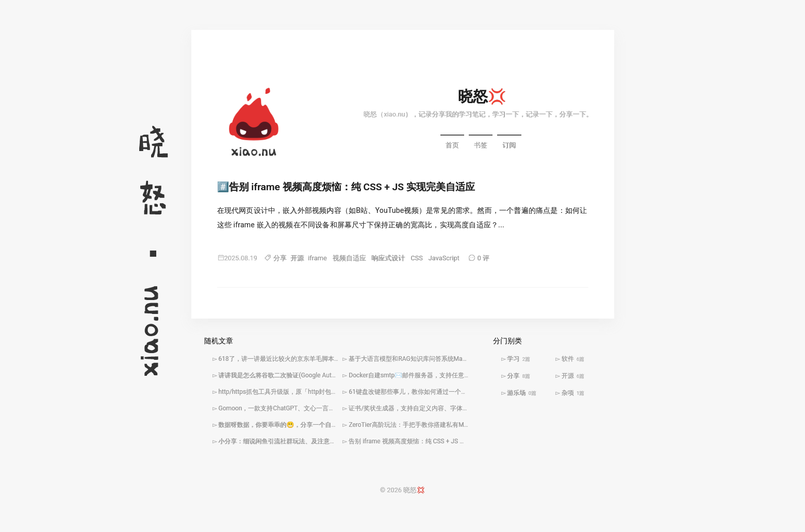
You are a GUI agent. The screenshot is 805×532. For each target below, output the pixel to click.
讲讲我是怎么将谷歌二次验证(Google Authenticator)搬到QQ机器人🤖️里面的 (323, 376)
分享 (280, 259)
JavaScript (444, 259)
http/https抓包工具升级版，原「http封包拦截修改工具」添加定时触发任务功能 (327, 392)
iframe (317, 259)
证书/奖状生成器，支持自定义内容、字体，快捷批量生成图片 (433, 409)
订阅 (509, 146)
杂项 (573, 393)
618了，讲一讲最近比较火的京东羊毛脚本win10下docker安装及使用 (312, 359)
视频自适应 (349, 259)
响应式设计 (388, 259)
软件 (573, 359)
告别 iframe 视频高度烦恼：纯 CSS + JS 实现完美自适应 (352, 188)
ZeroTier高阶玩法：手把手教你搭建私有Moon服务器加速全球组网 (439, 425)
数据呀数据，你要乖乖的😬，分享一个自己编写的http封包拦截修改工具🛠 (321, 425)
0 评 (483, 259)
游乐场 (522, 393)
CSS (417, 259)
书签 (481, 146)
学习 (519, 359)
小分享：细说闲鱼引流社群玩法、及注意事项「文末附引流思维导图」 (314, 442)
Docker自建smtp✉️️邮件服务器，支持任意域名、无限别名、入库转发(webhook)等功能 (467, 376)
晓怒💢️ (482, 97)
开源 (297, 259)
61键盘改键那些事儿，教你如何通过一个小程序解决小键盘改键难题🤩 (446, 392)
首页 (452, 146)
